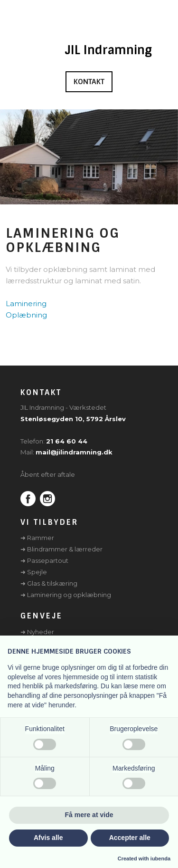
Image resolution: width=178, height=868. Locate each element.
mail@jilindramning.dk (74, 452)
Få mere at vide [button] (89, 815)
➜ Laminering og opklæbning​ (66, 595)
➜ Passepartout (44, 560)
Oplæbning (26, 315)
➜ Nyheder (37, 632)
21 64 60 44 (67, 441)
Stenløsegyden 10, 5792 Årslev (73, 419)
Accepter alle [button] (130, 838)
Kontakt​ (89, 82)
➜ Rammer (37, 538)
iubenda (160, 858)
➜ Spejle (34, 572)
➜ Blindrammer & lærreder (61, 549)
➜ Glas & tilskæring (49, 583)
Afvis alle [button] (48, 838)
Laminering (26, 304)
